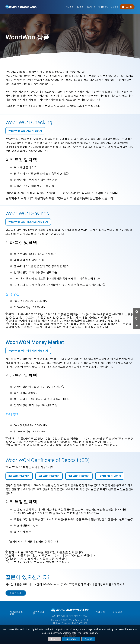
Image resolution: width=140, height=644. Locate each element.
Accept (88, 639)
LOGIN (127, 7)
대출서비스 (91, 7)
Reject (54, 639)
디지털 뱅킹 (103, 7)
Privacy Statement (64, 633)
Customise (71, 639)
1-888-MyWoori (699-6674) (58, 584)
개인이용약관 (39, 613)
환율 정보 (100, 612)
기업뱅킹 (80, 7)
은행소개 (115, 7)
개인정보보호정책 (16, 613)
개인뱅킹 (70, 7)
